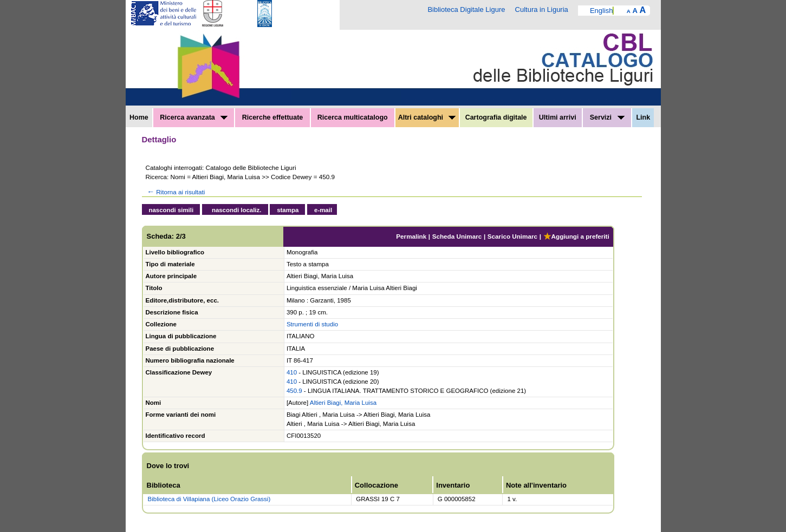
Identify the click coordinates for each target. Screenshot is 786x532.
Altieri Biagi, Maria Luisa (343, 403)
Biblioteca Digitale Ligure (466, 9)
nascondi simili (171, 210)
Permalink (411, 236)
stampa (288, 210)
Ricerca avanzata (194, 117)
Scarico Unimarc (512, 236)
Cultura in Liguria (542, 9)
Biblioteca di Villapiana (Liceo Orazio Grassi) (209, 499)
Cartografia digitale (496, 117)
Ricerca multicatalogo (353, 117)
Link (643, 117)
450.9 (294, 391)
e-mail (323, 210)
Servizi (607, 117)
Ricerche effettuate (273, 117)
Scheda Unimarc (457, 236)
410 (292, 372)
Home (139, 117)
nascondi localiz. (237, 210)
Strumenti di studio (312, 324)
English (602, 11)
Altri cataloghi (427, 117)
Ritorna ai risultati (176, 192)
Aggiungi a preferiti (576, 236)
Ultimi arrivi (558, 117)
